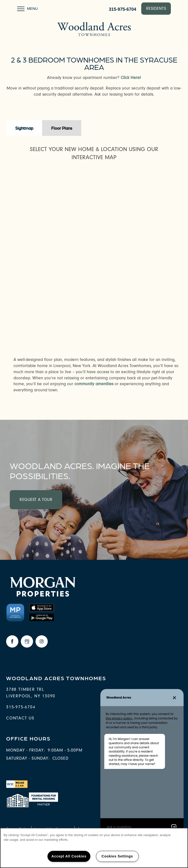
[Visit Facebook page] (12, 641)
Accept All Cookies (69, 856)
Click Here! (131, 78)
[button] (156, 9)
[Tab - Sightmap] (24, 128)
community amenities (94, 384)
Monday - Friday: (26, 750)
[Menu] (27, 9)
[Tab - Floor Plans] (62, 128)
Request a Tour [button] (36, 500)
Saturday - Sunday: (28, 758)
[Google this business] (27, 641)
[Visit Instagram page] (42, 641)
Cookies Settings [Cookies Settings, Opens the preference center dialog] (117, 856)
